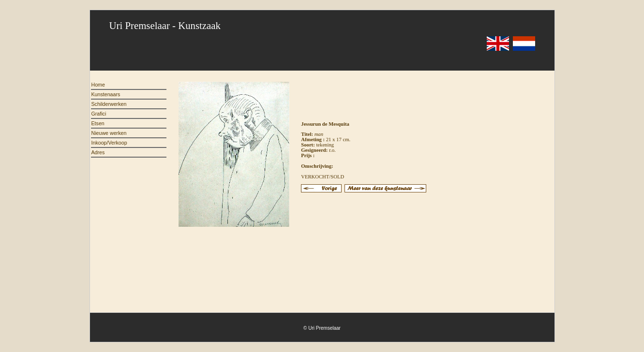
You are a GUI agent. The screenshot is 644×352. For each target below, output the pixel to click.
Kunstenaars (106, 94)
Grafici (99, 114)
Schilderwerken (109, 104)
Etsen (98, 123)
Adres (98, 152)
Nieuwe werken (109, 133)
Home (98, 85)
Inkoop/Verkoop (109, 143)
